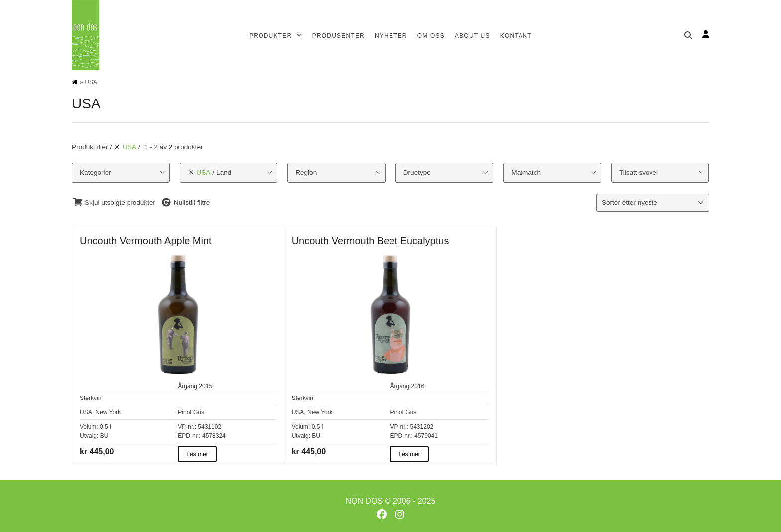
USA (86, 412)
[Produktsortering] (653, 203)
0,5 (104, 427)
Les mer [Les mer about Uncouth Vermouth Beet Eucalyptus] (409, 454)
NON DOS (364, 501)
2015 (205, 386)
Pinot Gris (191, 412)
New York (108, 412)
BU (104, 436)
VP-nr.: (187, 427)
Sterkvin (90, 398)
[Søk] (688, 35)
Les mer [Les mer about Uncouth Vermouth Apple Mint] (197, 454)
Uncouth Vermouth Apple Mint (146, 241)
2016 (418, 386)
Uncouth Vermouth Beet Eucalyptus (371, 241)
